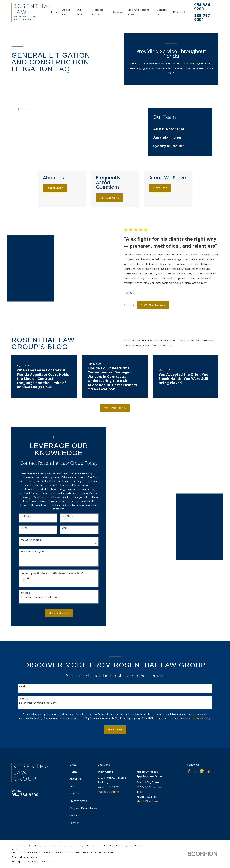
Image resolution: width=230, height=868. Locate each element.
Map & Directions (109, 778)
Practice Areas (78, 787)
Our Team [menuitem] (81, 12)
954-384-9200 (203, 7)
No (23, 569)
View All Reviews (158, 298)
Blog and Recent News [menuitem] (138, 12)
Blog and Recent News (83, 795)
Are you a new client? (26, 526)
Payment (75, 809)
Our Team (76, 780)
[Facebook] (189, 758)
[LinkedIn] (209, 758)
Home (73, 758)
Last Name (62, 503)
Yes (24, 565)
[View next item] (137, 298)
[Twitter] (195, 758)
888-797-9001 (203, 17)
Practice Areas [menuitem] (97, 12)
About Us (75, 765)
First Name (21, 503)
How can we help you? (27, 538)
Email (59, 515)
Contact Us (76, 802)
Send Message (54, 600)
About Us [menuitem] (66, 12)
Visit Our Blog (115, 395)
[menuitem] (180, 129)
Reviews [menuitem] (118, 12)
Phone (19, 515)
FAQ (72, 773)
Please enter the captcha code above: (35, 584)
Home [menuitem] (54, 12)
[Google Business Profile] (202, 758)
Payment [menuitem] (179, 12)
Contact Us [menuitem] (162, 12)
